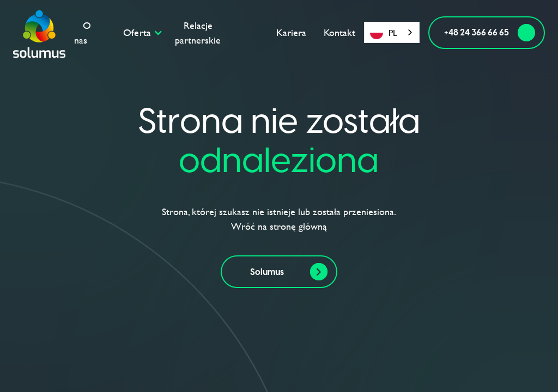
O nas (83, 33)
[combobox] (392, 32)
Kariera (291, 32)
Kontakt (339, 32)
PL (384, 33)
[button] (145, 32)
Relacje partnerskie (198, 33)
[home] (39, 33)
